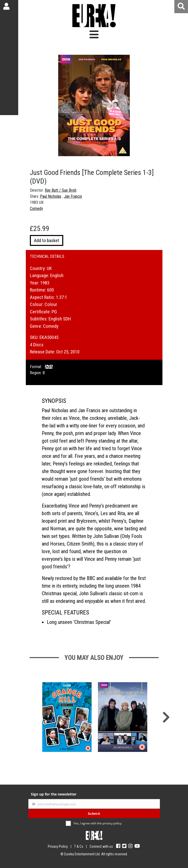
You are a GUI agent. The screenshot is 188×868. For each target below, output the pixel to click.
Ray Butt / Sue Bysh (61, 190)
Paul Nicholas (51, 196)
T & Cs (79, 846)
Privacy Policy (58, 846)
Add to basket (47, 240)
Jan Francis (73, 196)
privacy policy (112, 823)
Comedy (36, 209)
